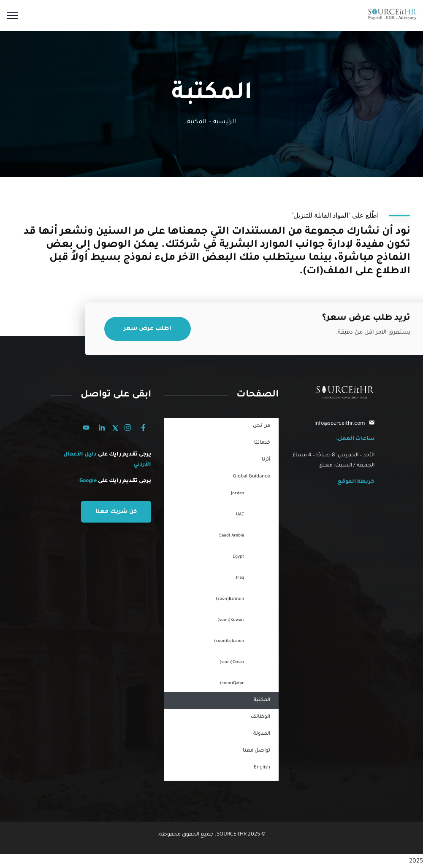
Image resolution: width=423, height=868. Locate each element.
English (262, 768)
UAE (240, 515)
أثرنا (266, 460)
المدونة (262, 734)
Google (88, 481)
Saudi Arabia (232, 536)
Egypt (238, 557)
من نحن (262, 426)
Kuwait (231, 620)
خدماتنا (262, 443)
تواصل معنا (256, 751)
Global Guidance (252, 477)
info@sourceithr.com (340, 424)
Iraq (240, 578)
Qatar (232, 684)
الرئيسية (225, 122)
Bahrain (230, 599)
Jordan (237, 494)
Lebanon (229, 642)
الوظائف (260, 717)
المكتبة (262, 700)
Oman (232, 663)
